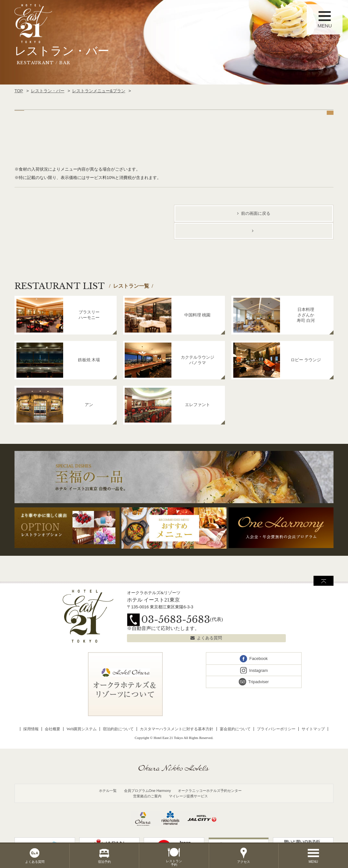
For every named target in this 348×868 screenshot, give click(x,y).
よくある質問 (209, 638)
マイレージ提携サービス (188, 796)
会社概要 (53, 729)
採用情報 (31, 729)
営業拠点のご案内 (147, 796)
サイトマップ (313, 729)
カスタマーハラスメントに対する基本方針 (177, 729)
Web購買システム (82, 729)
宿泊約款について (118, 729)
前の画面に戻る (256, 213)
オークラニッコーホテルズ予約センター (210, 791)
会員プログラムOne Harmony (148, 791)
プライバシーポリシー (276, 729)
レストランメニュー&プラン (99, 91)
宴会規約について (235, 729)
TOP (19, 91)
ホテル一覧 (108, 791)
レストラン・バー (48, 91)
